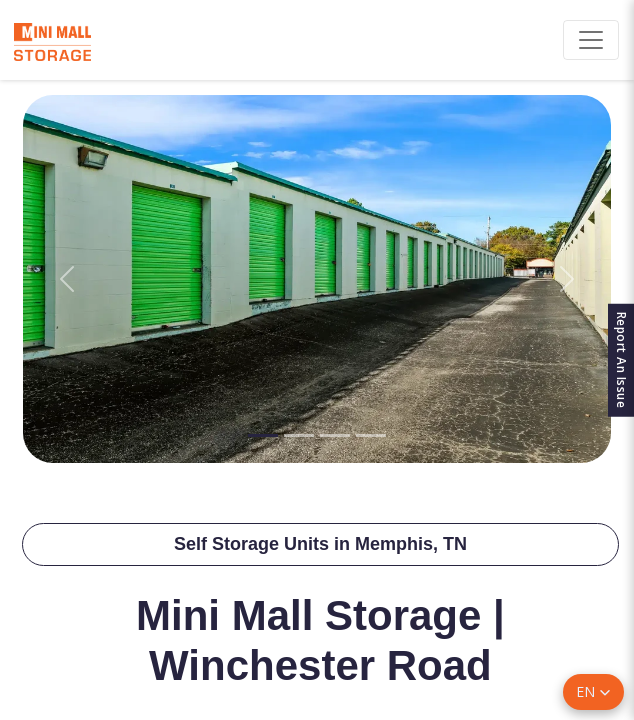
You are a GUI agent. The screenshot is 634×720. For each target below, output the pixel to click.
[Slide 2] (299, 435)
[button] (593, 692)
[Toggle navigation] (591, 40)
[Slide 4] (371, 435)
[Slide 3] (335, 435)
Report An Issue (621, 360)
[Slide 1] (263, 435)
